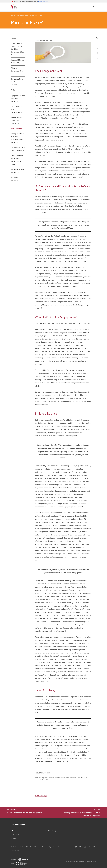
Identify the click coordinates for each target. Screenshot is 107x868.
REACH (32, 847)
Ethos (13, 831)
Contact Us (14, 847)
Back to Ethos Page (41, 796)
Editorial (14, 38)
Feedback (23, 847)
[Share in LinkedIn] (97, 57)
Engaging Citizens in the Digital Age (17, 61)
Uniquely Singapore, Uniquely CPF (17, 171)
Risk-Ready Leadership (15, 179)
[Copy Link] (97, 43)
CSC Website (50, 831)
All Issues (14, 838)
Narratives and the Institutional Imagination (17, 120)
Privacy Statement (59, 847)
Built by (20, 864)
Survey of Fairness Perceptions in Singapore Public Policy (17, 160)
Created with (21, 859)
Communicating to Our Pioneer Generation (17, 82)
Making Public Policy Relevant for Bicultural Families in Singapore (18, 138)
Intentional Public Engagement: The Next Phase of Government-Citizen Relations (18, 49)
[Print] (97, 38)
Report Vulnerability (45, 847)
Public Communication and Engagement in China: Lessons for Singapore (18, 96)
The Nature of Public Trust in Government (18, 149)
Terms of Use (15, 850)
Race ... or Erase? (16, 128)
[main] (53, 415)
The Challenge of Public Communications (16, 109)
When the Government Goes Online (17, 71)
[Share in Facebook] (97, 52)
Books (30, 831)
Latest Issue (15, 834)
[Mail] (97, 47)
